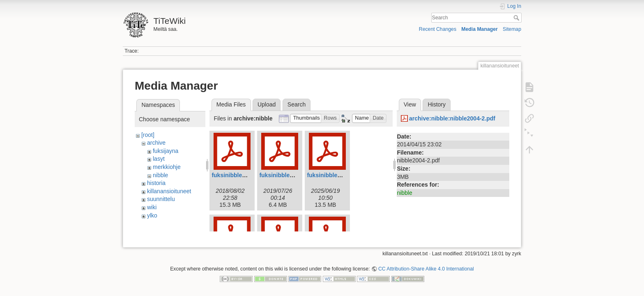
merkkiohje (167, 167)
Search (517, 18)
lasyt (159, 159)
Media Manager (480, 29)
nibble (160, 175)
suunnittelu (161, 199)
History (437, 104)
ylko (152, 215)
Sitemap (512, 29)
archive (156, 143)
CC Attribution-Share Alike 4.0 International (426, 266)
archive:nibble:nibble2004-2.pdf (452, 118)
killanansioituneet (169, 191)
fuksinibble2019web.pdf (292, 175)
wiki (152, 207)
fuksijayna (166, 151)
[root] (148, 135)
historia (156, 183)
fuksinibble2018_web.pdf (246, 175)
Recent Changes (438, 29)
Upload (267, 104)
